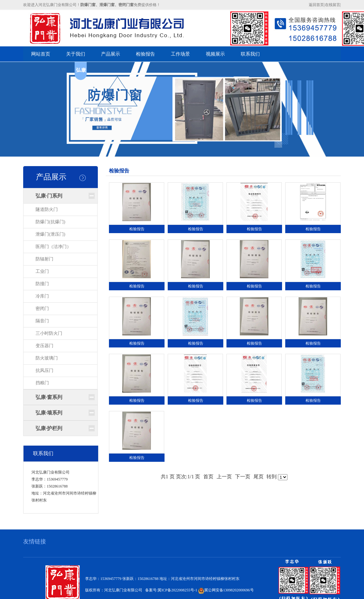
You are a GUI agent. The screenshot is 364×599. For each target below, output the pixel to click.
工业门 (42, 271)
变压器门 (44, 346)
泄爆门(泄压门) (50, 234)
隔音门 (42, 321)
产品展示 (51, 177)
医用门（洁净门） (53, 247)
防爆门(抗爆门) (50, 222)
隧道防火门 (47, 209)
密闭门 (42, 309)
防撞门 (42, 284)
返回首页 (316, 5)
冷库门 (42, 296)
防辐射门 (44, 259)
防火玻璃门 (47, 358)
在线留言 (333, 5)
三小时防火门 (49, 333)
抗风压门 (44, 370)
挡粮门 (42, 383)
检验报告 (137, 229)
